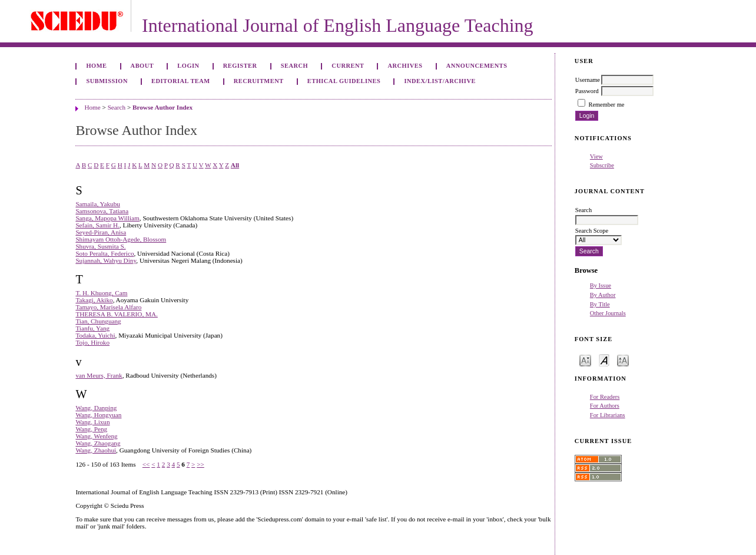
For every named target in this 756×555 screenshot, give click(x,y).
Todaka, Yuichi (95, 335)
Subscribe (602, 165)
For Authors (605, 406)
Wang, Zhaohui (96, 450)
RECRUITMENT (259, 81)
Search (294, 66)
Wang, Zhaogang (98, 443)
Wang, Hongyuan (98, 415)
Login (188, 66)
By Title (600, 304)
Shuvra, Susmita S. (100, 246)
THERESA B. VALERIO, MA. (116, 314)
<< (146, 464)
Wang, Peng (91, 429)
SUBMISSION (107, 81)
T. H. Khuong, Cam (101, 293)
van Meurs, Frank (99, 375)
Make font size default (604, 360)
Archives (405, 66)
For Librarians (608, 415)
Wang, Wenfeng (96, 436)
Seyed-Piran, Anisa (101, 232)
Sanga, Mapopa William (107, 218)
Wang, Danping (96, 408)
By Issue (601, 285)
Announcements (477, 66)
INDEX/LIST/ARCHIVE (440, 81)
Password (587, 91)
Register (240, 66)
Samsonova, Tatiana (102, 211)
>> (200, 464)
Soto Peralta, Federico (105, 253)
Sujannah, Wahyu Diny (106, 260)
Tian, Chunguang (98, 321)
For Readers (605, 397)
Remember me (606, 105)
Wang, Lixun (92, 422)
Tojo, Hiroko (92, 342)
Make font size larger (623, 360)
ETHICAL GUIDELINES (344, 81)
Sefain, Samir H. (97, 225)
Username (588, 80)
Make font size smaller (585, 360)
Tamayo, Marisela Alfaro (108, 307)
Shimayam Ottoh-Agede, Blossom (121, 239)
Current (348, 66)
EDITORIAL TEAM (181, 81)
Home (96, 66)
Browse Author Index (163, 107)
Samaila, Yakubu (98, 204)
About (142, 66)
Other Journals (608, 313)
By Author (603, 295)
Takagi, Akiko (94, 300)
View (596, 156)
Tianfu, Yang (92, 328)
